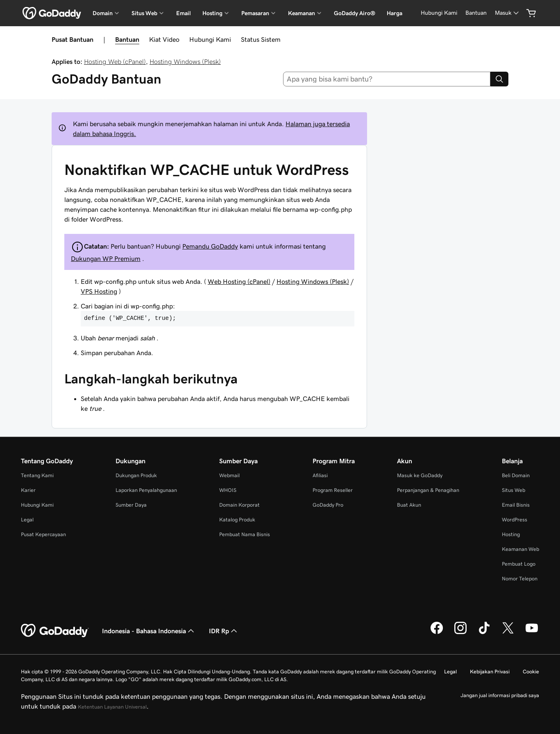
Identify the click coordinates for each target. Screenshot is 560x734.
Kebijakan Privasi (490, 672)
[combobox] (387, 79)
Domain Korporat (239, 505)
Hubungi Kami (210, 39)
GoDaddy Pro (328, 505)
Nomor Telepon (520, 579)
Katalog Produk (237, 520)
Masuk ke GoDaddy (420, 475)
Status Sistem (261, 39)
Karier (28, 490)
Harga (394, 13)
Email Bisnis (516, 505)
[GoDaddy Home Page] (55, 631)
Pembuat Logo (519, 564)
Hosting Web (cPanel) (115, 61)
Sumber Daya (131, 505)
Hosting (511, 534)
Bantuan (127, 39)
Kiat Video (164, 39)
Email (184, 13)
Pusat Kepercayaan (43, 534)
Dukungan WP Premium (106, 258)
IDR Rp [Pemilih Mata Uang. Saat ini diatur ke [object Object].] (224, 631)
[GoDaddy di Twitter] (508, 633)
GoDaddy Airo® (355, 13)
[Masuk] (508, 13)
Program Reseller (333, 490)
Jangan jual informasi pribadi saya (500, 695)
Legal (27, 520)
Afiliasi (320, 475)
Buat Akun (409, 505)
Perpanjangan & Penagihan (428, 490)
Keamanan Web (520, 549)
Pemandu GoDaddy (210, 246)
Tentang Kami (37, 475)
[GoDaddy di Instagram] (460, 633)
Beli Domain (516, 475)
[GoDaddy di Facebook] (437, 633)
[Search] (499, 79)
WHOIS (228, 490)
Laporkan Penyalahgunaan (146, 490)
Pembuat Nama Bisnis (245, 534)
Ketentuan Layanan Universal (112, 707)
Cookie (531, 672)
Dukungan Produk (136, 475)
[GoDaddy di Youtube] (532, 633)
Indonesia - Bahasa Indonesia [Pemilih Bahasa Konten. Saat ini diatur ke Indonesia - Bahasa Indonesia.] (149, 631)
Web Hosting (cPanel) (239, 281)
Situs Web (514, 490)
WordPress (515, 520)
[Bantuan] (476, 13)
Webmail (229, 475)
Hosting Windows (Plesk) (185, 61)
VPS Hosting (99, 291)
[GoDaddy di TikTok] (484, 633)
